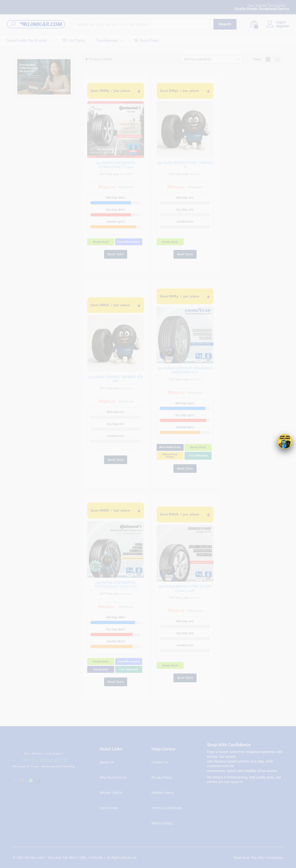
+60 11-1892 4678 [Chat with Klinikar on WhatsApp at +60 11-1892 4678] (44, 760)
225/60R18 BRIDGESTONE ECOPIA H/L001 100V (185, 589)
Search (225, 24)
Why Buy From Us (113, 777)
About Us (107, 762)
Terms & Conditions (167, 808)
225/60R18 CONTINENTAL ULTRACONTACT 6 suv (116, 165)
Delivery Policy (163, 793)
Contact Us (160, 762)
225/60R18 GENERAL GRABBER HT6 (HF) (116, 379)
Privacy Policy (162, 777)
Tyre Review (109, 808)
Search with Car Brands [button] (27, 41)
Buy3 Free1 (147, 40)
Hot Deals (74, 40)
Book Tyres (116, 254)
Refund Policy (162, 823)
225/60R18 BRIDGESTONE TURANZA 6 (185, 165)
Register (283, 26)
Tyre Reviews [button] (107, 41)
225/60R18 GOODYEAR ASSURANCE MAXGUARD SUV (185, 370)
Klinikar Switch (111, 793)
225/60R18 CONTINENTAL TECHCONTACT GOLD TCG (116, 585)
